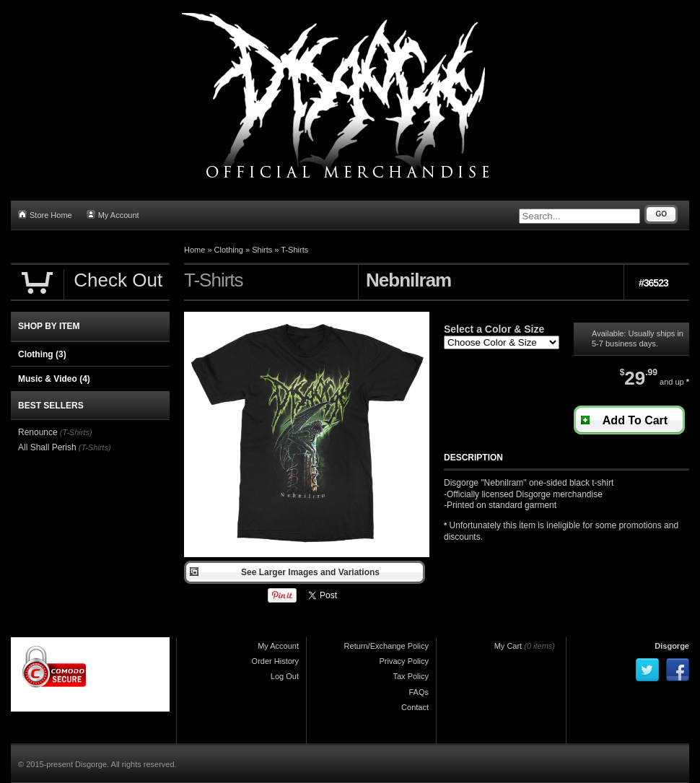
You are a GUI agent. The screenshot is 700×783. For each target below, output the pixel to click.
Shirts (262, 250)
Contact (415, 707)
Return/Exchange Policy (386, 646)
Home (194, 250)
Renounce (38, 432)
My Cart (508, 646)
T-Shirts (294, 250)
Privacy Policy (404, 661)
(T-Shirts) (76, 432)
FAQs (419, 692)
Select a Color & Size (494, 329)
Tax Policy (411, 676)
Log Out (285, 676)
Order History (275, 661)
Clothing (229, 250)
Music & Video (54, 379)
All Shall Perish (47, 447)
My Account (113, 215)
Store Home (45, 215)
